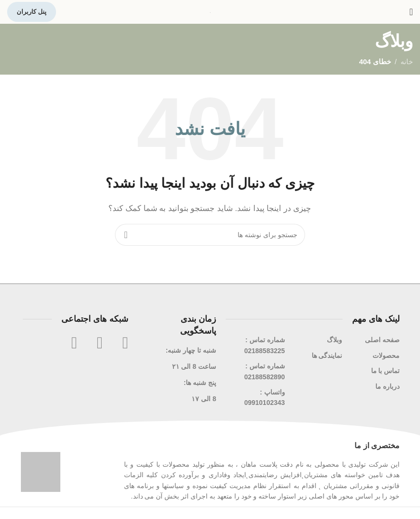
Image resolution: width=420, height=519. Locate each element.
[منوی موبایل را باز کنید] (411, 12)
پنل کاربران (32, 12)
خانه (407, 62)
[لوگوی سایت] (210, 12)
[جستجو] (210, 235)
